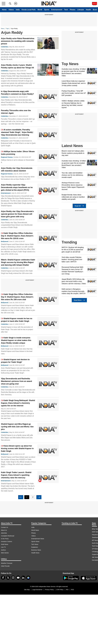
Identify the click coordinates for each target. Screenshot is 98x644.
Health (88, 10)
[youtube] (18, 578)
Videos (11, 10)
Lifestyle (81, 10)
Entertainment (57, 10)
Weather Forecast (7, 563)
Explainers (35, 547)
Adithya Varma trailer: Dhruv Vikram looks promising (18, 153)
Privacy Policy (49, 590)
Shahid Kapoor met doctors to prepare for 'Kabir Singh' (15, 361)
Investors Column (7, 541)
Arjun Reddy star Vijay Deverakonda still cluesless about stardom (17, 169)
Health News (35, 553)
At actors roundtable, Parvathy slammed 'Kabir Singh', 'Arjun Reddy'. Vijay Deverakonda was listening (17, 132)
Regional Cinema (7, 157)
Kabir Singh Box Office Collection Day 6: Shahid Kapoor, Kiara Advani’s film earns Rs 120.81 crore (17, 236)
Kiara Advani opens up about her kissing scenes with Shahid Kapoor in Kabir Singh (17, 448)
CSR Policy (60, 590)
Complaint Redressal (8, 536)
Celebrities (5, 47)
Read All (79, 206)
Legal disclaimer (37, 590)
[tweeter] (8, 578)
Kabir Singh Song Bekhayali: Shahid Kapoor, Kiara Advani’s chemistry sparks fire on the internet (18, 403)
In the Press (5, 539)
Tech (66, 10)
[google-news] (28, 578)
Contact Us (4, 527)
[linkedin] (23, 578)
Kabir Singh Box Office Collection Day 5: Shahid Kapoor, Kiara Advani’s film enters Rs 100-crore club (17, 297)
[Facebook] (3, 578)
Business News (36, 550)
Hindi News (5, 544)
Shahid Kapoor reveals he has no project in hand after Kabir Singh (17, 320)
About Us (4, 530)
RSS (72, 590)
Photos (73, 10)
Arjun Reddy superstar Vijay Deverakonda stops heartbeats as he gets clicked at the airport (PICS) (17, 187)
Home (4, 10)
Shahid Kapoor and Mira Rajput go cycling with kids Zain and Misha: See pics (17, 427)
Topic (7, 29)
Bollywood (5, 241)
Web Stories (5, 553)
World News (35, 530)
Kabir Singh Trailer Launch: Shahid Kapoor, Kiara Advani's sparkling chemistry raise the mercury (16, 475)
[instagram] (13, 578)
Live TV (3, 547)
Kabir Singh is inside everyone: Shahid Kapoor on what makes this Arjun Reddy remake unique (16, 340)
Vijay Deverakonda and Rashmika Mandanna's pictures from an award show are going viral (16, 381)
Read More (79, 300)
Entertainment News (38, 539)
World (40, 10)
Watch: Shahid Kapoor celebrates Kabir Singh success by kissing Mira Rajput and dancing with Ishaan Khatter (18, 262)
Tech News (35, 544)
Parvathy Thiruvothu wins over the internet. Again (16, 112)
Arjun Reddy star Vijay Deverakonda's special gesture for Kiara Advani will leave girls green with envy (17, 214)
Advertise (4, 533)
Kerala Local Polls (29, 10)
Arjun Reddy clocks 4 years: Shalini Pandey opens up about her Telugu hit (17, 66)
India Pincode (5, 566)
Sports (47, 10)
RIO (67, 590)
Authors (3, 550)
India (18, 10)
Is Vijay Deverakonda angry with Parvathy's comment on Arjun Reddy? (17, 93)
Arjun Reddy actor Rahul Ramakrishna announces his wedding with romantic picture (18, 41)
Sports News (35, 541)
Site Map (27, 590)
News (3, 29)
